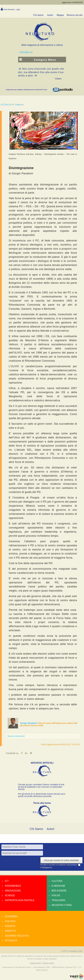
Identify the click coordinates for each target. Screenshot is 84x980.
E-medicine (58, 886)
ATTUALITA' (6, 105)
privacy (74, 865)
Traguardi (58, 900)
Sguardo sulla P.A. (17, 936)
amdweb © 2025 (76, 951)
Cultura (57, 881)
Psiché (56, 895)
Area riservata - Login (12, 9)
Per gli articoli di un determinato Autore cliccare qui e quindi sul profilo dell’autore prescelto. (42, 795)
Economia (11, 916)
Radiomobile (13, 886)
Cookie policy (35, 963)
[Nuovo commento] (16, 736)
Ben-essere (59, 891)
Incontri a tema (62, 905)
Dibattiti (10, 931)
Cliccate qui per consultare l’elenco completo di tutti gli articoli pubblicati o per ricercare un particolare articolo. (41, 787)
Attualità (11, 941)
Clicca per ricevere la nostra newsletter (61, 860)
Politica (18, 105)
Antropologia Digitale (20, 900)
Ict (7, 881)
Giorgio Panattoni (29, 723)
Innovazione (13, 891)
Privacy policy (48, 963)
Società (10, 926)
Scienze (10, 895)
